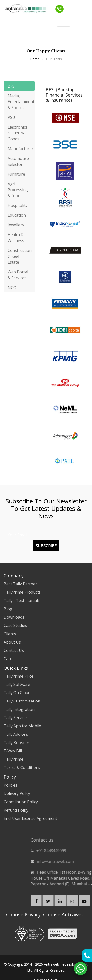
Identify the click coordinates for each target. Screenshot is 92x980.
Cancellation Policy (21, 802)
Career (10, 659)
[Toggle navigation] (84, 7)
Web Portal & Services (18, 275)
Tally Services (16, 718)
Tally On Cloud (17, 693)
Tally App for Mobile (22, 726)
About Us (12, 642)
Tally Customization (22, 701)
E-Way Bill (13, 751)
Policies (11, 785)
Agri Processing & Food (18, 190)
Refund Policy (16, 810)
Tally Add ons (16, 734)
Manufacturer (20, 149)
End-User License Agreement (30, 818)
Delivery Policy (17, 793)
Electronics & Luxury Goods (18, 133)
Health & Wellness (16, 238)
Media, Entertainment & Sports (21, 102)
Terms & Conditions (22, 768)
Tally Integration (19, 709)
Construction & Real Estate (20, 256)
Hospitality (18, 205)
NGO (12, 288)
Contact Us (14, 650)
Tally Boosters (17, 743)
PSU (11, 117)
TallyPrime (13, 759)
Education (17, 215)
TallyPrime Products (22, 592)
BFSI (12, 86)
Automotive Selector (18, 161)
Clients (10, 634)
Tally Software (17, 684)
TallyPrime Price (19, 676)
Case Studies (15, 625)
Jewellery (16, 225)
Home (35, 59)
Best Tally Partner (20, 584)
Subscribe (46, 546)
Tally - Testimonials (22, 601)
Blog (8, 609)
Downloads (14, 617)
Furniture (16, 174)
